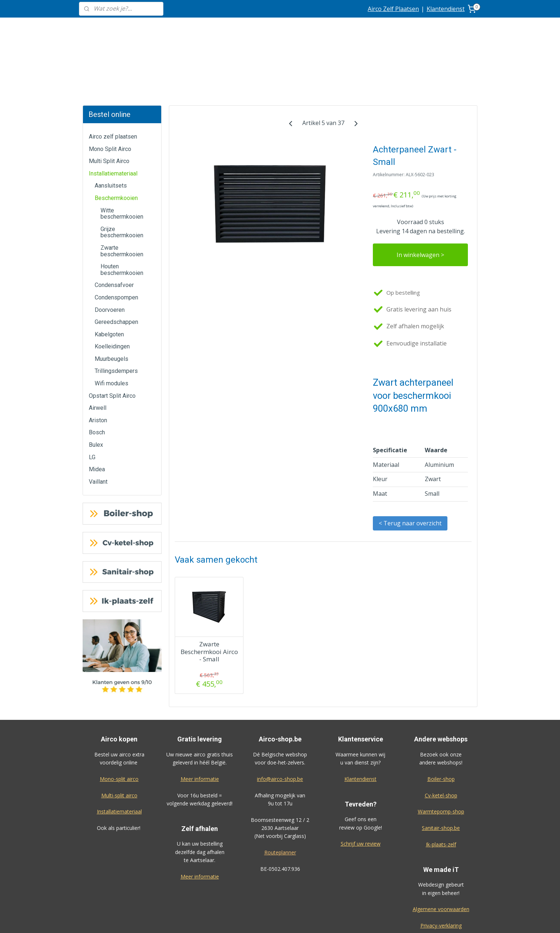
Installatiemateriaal (113, 119)
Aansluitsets (111, 131)
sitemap (301, 920)
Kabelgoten (109, 279)
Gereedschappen (116, 267)
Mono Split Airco (110, 94)
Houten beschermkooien (122, 215)
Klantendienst (446, 9)
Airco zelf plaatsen (113, 82)
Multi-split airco (119, 741)
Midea (97, 414)
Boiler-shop (441, 724)
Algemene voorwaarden (441, 854)
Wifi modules (111, 328)
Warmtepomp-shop (441, 757)
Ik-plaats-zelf (441, 790)
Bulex (96, 390)
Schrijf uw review (361, 789)
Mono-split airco (119, 724)
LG (92, 402)
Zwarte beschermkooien (122, 196)
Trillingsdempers (116, 316)
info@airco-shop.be (280, 724)
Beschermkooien (116, 143)
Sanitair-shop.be (441, 773)
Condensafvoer (114, 230)
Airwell (98, 353)
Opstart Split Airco (112, 341)
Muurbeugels (111, 304)
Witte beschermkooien (122, 159)
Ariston (98, 365)
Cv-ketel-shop (441, 741)
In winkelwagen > (420, 200)
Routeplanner (280, 798)
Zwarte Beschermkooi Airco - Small (209, 597)
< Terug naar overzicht (410, 468)
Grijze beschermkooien (122, 177)
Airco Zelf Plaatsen (393, 9)
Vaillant (98, 427)
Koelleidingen (112, 292)
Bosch (97, 377)
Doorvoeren (110, 255)
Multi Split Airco (109, 106)
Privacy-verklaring (441, 871)
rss (317, 920)
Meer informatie (200, 724)
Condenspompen (116, 243)
